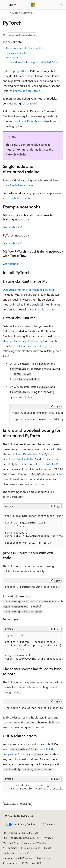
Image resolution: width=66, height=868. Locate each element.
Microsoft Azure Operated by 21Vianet (23, 843)
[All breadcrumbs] (6, 13)
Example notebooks (16, 53)
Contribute (9, 853)
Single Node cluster (22, 185)
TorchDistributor (46, 464)
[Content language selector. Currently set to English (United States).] (19, 816)
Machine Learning (22, 13)
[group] (36, 417)
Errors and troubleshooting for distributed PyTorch (33, 62)
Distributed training (19, 198)
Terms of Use (44, 858)
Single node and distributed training (25, 48)
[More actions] (60, 13)
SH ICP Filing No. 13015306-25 (19, 833)
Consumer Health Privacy (16, 858)
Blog (47, 848)
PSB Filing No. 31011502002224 (20, 838)
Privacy (47, 838)
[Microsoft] (33, 5)
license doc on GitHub (27, 91)
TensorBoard (29, 103)
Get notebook (11, 227)
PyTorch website (16, 154)
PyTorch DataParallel (25, 454)
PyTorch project (12, 71)
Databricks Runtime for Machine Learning (28, 290)
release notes (48, 309)
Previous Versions (31, 848)
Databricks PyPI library (33, 346)
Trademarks (9, 863)
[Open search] (62, 5)
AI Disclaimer (10, 848)
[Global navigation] (4, 5)
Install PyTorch (13, 57)
